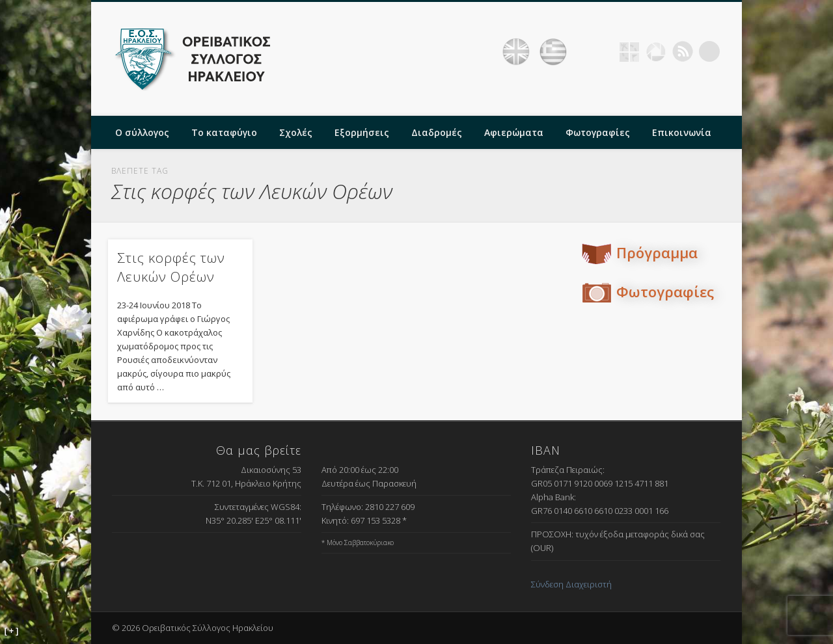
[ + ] (12, 631)
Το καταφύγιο (224, 132)
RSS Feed (683, 51)
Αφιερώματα (514, 132)
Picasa (656, 51)
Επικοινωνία (682, 132)
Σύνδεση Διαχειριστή (571, 584)
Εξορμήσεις (362, 132)
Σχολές (296, 132)
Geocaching (629, 51)
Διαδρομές (437, 132)
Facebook (603, 51)
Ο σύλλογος (142, 132)
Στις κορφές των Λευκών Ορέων (171, 267)
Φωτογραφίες (598, 132)
